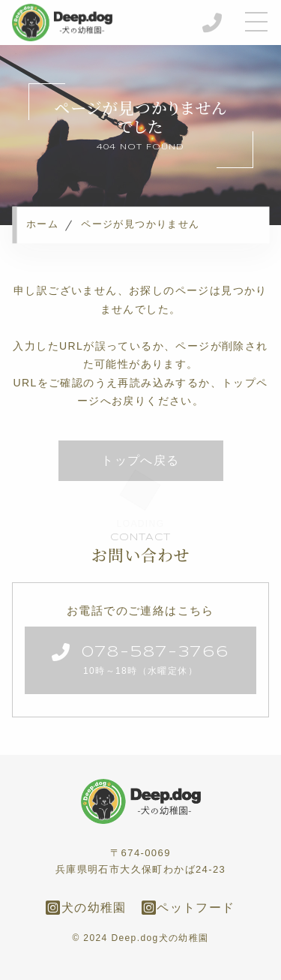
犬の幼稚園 (86, 908)
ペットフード (188, 908)
